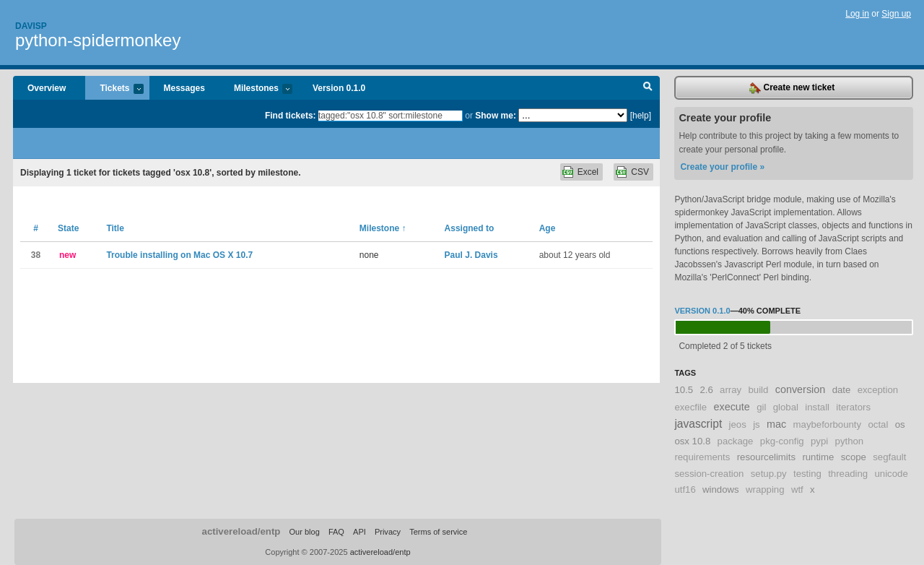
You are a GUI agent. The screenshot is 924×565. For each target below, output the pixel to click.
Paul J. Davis (471, 255)
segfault (889, 457)
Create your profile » (722, 167)
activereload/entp (241, 531)
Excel (588, 172)
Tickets (114, 89)
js (757, 424)
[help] (641, 116)
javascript (698, 424)
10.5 (684, 390)
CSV (640, 172)
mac (776, 424)
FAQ (336, 532)
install (817, 407)
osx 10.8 (692, 441)
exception (878, 390)
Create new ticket (792, 88)
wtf (797, 489)
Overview (47, 88)
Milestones (256, 89)
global (786, 407)
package (736, 441)
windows (721, 489)
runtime (818, 457)
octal (878, 424)
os (900, 424)
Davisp (31, 26)
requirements (702, 457)
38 (36, 255)
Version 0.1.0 (339, 88)
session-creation (709, 474)
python (850, 441)
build (758, 390)
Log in (857, 14)
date (842, 390)
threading (848, 474)
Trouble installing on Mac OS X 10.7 (179, 255)
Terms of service (438, 532)
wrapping (765, 489)
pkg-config (782, 441)
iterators (853, 407)
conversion (801, 389)
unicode (892, 474)
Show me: (496, 116)
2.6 (706, 390)
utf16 (685, 489)
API (359, 532)
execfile (690, 407)
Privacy (388, 532)
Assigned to (470, 228)
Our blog (304, 532)
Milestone (383, 228)
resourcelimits (766, 457)
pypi (819, 441)
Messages (184, 88)
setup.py (769, 474)
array (731, 390)
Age (548, 228)
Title (115, 228)
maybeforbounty (828, 424)
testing (807, 474)
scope (854, 457)
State (68, 228)
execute (731, 407)
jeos (738, 424)
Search (648, 88)
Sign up (896, 14)
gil (761, 407)
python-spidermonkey (98, 40)
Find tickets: (291, 116)
